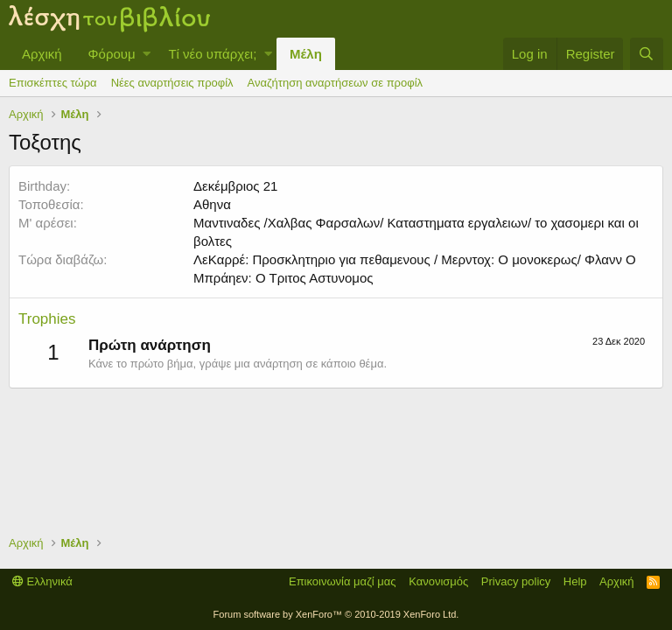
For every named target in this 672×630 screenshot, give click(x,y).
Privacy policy (516, 581)
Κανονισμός (438, 581)
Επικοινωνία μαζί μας (343, 581)
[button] (147, 54)
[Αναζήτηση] (647, 54)
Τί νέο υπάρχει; (212, 54)
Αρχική (42, 54)
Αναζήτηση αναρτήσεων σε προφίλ (335, 83)
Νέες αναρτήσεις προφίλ (172, 83)
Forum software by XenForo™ (336, 614)
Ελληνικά (42, 581)
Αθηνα (212, 204)
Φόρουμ (112, 54)
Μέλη (306, 54)
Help (575, 581)
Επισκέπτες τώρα (53, 83)
